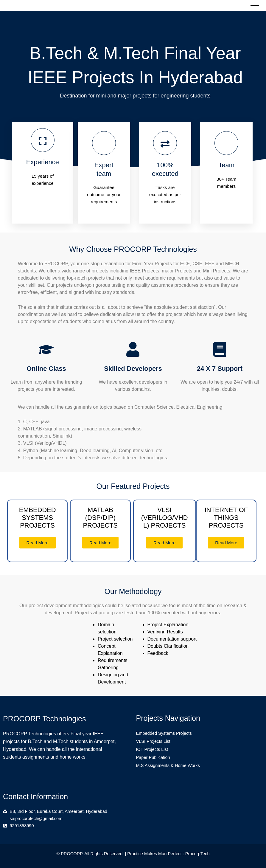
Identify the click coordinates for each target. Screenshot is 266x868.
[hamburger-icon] (255, 6)
